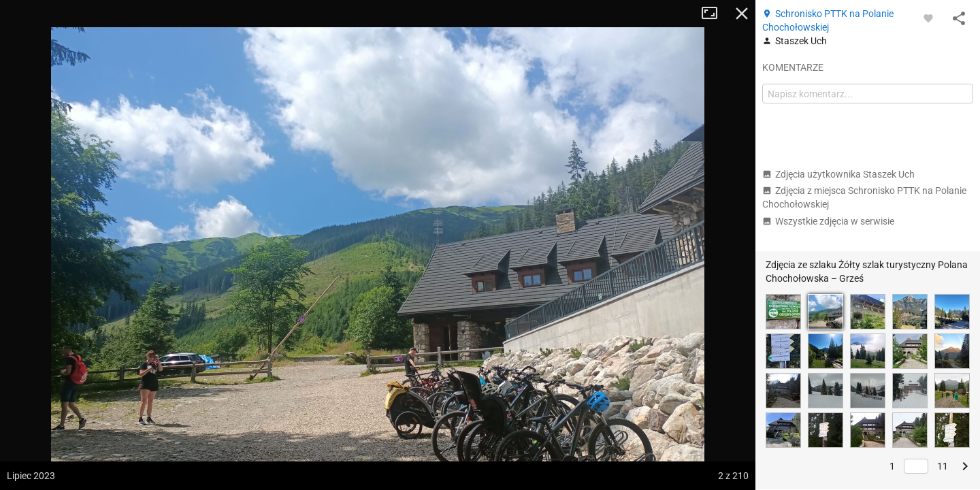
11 (943, 466)
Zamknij (742, 14)
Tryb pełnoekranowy (715, 14)
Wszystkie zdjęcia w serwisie (828, 221)
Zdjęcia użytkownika (838, 174)
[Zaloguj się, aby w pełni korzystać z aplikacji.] (928, 18)
